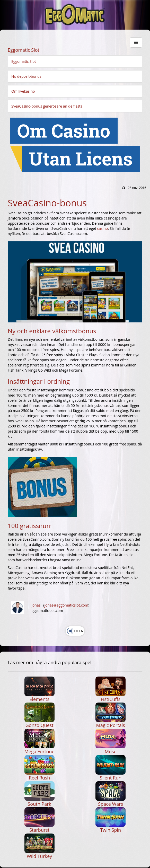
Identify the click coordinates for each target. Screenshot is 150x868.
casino (103, 228)
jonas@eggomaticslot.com (66, 605)
